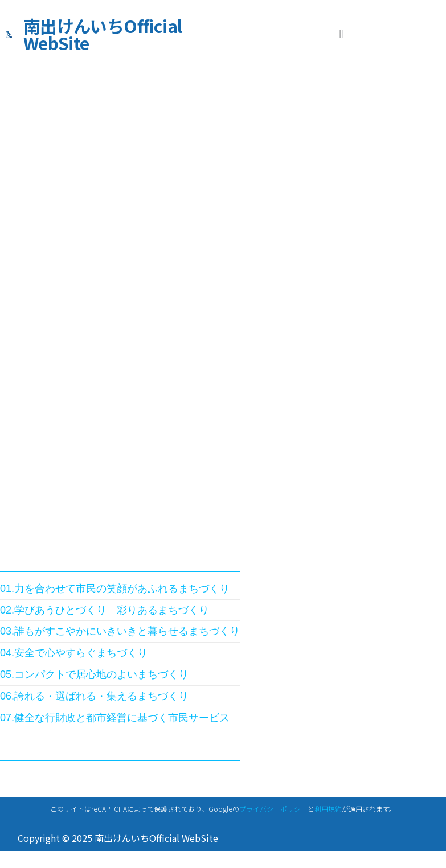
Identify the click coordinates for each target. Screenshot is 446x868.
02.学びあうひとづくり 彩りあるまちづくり (105, 610)
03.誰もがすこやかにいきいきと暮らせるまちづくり (120, 631)
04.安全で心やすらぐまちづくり (74, 653)
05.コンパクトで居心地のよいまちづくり (94, 674)
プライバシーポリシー (273, 809)
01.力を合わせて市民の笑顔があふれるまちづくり (115, 589)
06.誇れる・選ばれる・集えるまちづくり (94, 696)
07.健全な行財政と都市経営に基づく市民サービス (115, 718)
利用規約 (328, 809)
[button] (341, 34)
